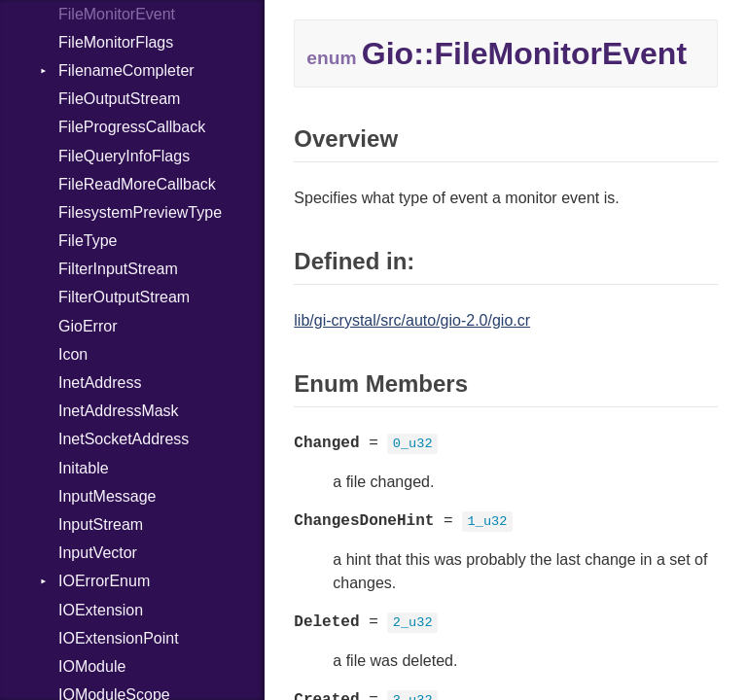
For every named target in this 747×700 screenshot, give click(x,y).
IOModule (92, 666)
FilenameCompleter (126, 70)
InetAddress (100, 383)
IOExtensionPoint (119, 638)
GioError (88, 326)
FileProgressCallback (132, 127)
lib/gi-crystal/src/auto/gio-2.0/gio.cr (412, 320)
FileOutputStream (119, 99)
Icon (73, 354)
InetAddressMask (119, 411)
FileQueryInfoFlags (124, 156)
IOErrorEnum (104, 581)
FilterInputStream (118, 269)
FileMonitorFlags (116, 42)
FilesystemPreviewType (140, 212)
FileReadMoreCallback (137, 184)
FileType (88, 241)
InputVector (98, 553)
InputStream (101, 525)
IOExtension (101, 610)
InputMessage (107, 496)
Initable (84, 468)
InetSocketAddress (124, 439)
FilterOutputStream (124, 297)
